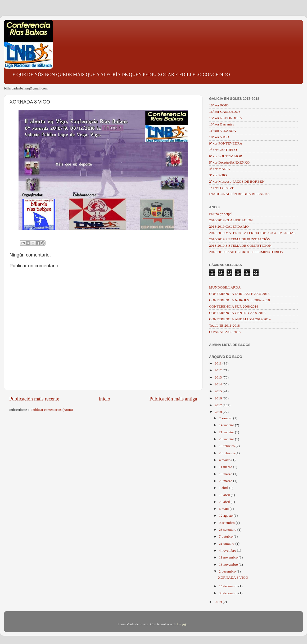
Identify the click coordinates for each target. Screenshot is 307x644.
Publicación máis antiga (173, 399)
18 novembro (229, 564)
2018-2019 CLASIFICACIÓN (231, 220)
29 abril (225, 502)
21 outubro (227, 544)
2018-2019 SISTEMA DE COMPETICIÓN (240, 246)
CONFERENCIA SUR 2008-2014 (234, 306)
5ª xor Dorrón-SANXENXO (229, 162)
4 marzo (225, 460)
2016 (219, 398)
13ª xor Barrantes (222, 124)
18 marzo (226, 474)
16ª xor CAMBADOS (225, 112)
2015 (219, 391)
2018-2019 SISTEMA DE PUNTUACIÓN (240, 239)
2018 (219, 412)
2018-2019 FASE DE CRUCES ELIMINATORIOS (246, 252)
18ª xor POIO (219, 105)
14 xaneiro (227, 425)
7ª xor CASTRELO (223, 150)
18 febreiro (227, 446)
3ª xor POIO (218, 175)
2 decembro (228, 571)
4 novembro (228, 550)
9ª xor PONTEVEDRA (226, 143)
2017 (219, 405)
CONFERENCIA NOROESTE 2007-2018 (240, 300)
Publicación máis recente (34, 399)
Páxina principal (221, 214)
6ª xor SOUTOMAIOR (226, 156)
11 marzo (226, 467)
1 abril (224, 488)
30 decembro (229, 593)
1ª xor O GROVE (222, 188)
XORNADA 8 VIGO (233, 577)
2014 (219, 384)
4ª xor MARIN (220, 169)
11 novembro (229, 557)
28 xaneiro (227, 439)
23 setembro (228, 530)
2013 (219, 377)
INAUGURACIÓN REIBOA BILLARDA (240, 194)
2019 (219, 602)
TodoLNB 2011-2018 (224, 325)
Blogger (183, 624)
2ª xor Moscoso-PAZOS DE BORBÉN (237, 181)
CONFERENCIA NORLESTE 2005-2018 (239, 294)
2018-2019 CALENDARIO (229, 226)
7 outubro (226, 536)
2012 (219, 370)
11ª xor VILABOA (223, 131)
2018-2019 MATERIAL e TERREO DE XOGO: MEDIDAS (252, 233)
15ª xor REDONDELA (225, 118)
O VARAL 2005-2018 (225, 332)
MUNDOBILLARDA (225, 287)
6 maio (224, 509)
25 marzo (226, 481)
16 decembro (229, 586)
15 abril (225, 495)
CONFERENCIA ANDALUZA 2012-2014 (240, 319)
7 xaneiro (226, 418)
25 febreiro (227, 453)
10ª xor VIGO (219, 137)
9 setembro (227, 523)
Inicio (104, 399)
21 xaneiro (227, 432)
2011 (219, 363)
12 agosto (226, 515)
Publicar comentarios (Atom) (52, 410)
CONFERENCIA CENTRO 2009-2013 (237, 313)
